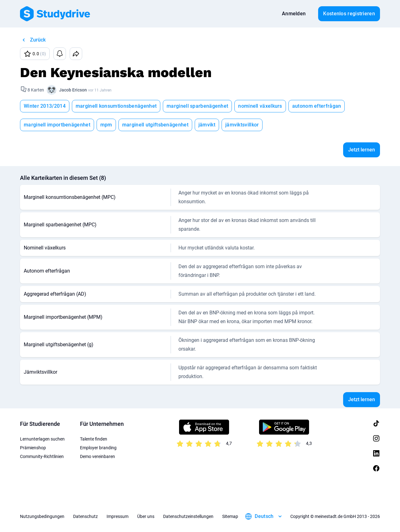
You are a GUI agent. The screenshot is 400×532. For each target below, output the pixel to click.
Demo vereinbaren (97, 456)
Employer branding (98, 448)
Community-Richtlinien (42, 456)
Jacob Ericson (73, 90)
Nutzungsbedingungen (42, 516)
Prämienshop (33, 448)
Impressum (117, 516)
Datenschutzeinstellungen (188, 516)
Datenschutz (85, 516)
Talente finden (94, 439)
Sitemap (230, 516)
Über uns (146, 516)
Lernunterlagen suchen (42, 439)
